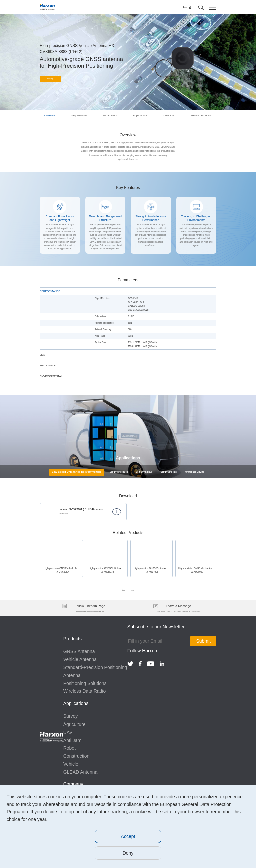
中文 (188, 7)
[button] (201, 7)
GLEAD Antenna (80, 771)
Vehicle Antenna (80, 659)
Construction (76, 755)
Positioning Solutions (85, 683)
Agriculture (74, 724)
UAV (68, 732)
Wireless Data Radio (85, 691)
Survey (71, 715)
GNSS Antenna (79, 651)
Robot (69, 748)
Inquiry (50, 79)
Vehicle (71, 763)
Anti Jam (72, 740)
